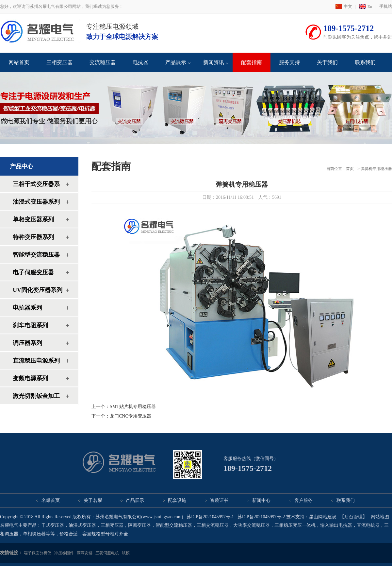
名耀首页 (51, 500)
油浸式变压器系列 (36, 202)
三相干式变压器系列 (36, 187)
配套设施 (177, 500)
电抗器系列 (27, 308)
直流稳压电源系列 (36, 361)
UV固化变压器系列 (38, 290)
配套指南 (252, 62)
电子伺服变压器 (33, 272)
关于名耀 (93, 500)
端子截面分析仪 (38, 553)
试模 (126, 553)
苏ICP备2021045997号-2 (261, 517)
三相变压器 (59, 62)
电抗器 (140, 62)
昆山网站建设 (323, 517)
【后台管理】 (353, 517)
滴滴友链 (85, 553)
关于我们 (327, 62)
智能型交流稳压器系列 (36, 257)
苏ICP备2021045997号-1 (210, 517)
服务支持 (289, 62)
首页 (350, 169)
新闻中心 (261, 500)
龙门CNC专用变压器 (131, 416)
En (370, 6)
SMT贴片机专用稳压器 (133, 407)
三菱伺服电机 (107, 553)
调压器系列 (27, 343)
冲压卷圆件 (64, 553)
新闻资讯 (214, 62)
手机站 (386, 6)
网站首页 (19, 62)
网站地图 (380, 517)
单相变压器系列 (33, 219)
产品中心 (22, 166)
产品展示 (176, 62)
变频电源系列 (30, 378)
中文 (348, 6)
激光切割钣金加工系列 (36, 398)
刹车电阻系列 (30, 325)
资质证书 (219, 500)
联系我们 (365, 62)
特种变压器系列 (33, 237)
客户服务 (303, 500)
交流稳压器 (103, 62)
